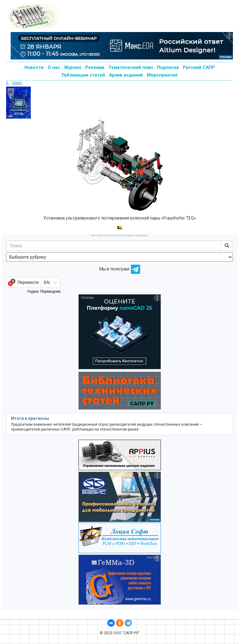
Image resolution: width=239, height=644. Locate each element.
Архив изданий (126, 75)
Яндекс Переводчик (44, 292)
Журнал (73, 67)
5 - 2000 (14, 84)
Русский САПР (199, 67)
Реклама (95, 67)
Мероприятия (162, 75)
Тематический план (131, 67)
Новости (34, 67)
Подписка (168, 67)
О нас (54, 67)
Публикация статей (83, 75)
